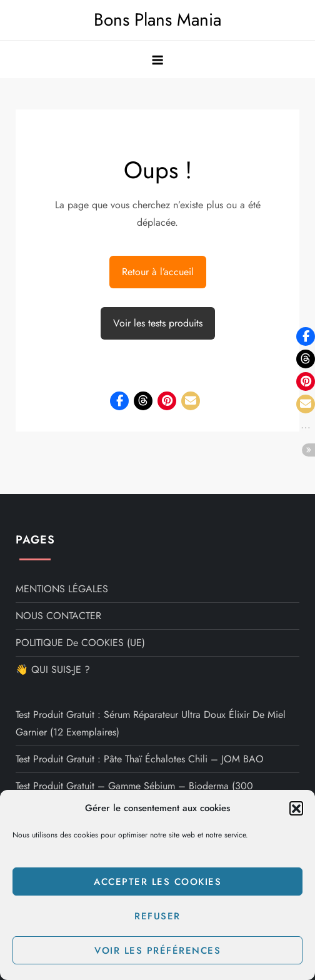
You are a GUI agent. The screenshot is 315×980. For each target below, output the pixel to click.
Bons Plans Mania (157, 20)
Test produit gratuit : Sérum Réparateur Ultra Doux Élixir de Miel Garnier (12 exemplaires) (151, 723)
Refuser (157, 916)
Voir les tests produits (158, 323)
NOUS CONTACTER (58, 616)
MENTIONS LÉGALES (62, 589)
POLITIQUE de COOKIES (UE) (80, 643)
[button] (296, 808)
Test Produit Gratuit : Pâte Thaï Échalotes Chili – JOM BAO (140, 759)
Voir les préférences (157, 951)
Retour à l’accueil (158, 272)
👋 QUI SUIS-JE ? (53, 669)
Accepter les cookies (157, 882)
